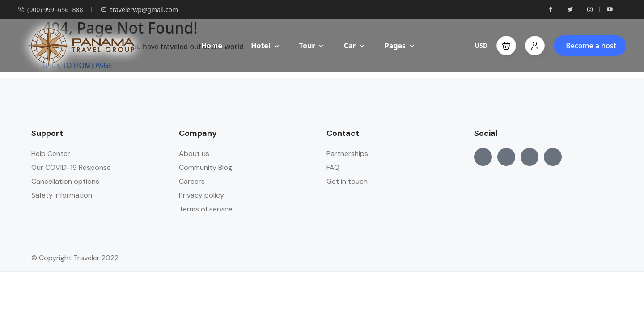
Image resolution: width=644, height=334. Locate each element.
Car (354, 46)
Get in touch (347, 181)
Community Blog (205, 167)
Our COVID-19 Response (71, 167)
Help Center (51, 154)
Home (212, 46)
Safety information (62, 195)
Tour (312, 46)
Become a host (591, 46)
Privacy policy (201, 195)
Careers (192, 181)
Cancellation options (65, 181)
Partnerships (347, 154)
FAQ (333, 167)
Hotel (265, 46)
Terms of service (206, 209)
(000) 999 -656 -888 (50, 10)
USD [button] (481, 45)
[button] (506, 46)
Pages (400, 46)
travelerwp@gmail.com (139, 10)
